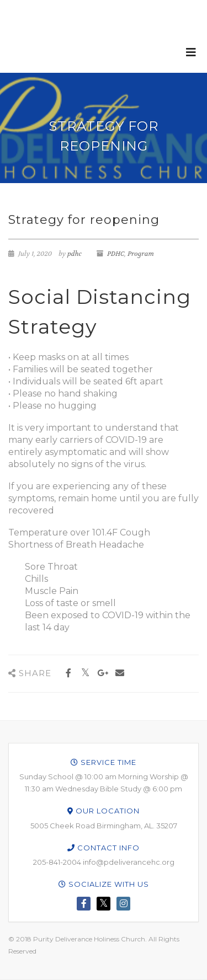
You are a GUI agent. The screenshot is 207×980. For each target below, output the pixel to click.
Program (141, 254)
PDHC (116, 254)
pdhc (75, 254)
